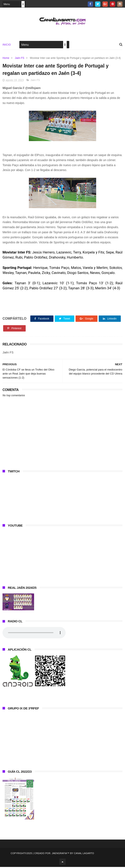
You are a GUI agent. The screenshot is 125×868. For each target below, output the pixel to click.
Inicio (7, 45)
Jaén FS (20, 58)
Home (6, 58)
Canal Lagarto (84, 854)
